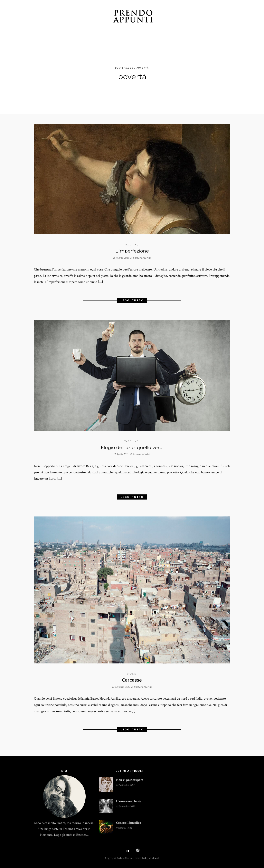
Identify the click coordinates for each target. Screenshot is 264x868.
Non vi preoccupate (130, 784)
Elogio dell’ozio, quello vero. (132, 447)
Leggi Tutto (132, 299)
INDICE (167, 17)
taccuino (132, 242)
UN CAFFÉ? (206, 17)
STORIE (81, 17)
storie (132, 676)
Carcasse (132, 682)
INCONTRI (100, 17)
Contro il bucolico (129, 826)
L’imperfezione (132, 248)
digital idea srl (152, 862)
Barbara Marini (142, 255)
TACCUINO (61, 17)
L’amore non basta (129, 805)
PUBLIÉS (185, 17)
